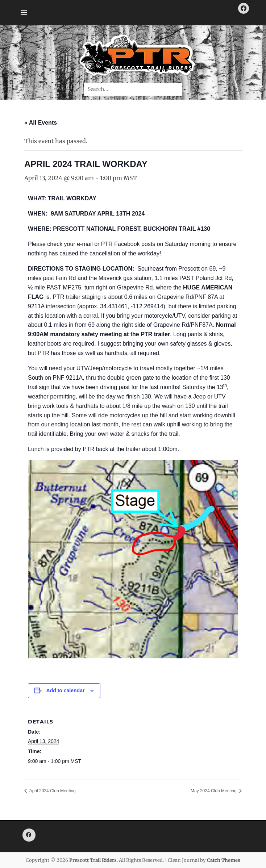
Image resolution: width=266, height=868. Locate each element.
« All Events (41, 123)
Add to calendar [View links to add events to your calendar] (66, 690)
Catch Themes (224, 860)
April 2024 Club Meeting (52, 791)
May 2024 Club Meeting (214, 791)
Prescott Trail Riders (93, 860)
